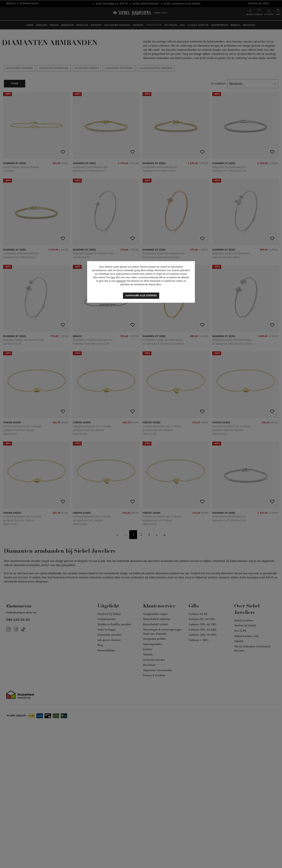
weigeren (121, 281)
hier (113, 277)
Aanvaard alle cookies (141, 295)
